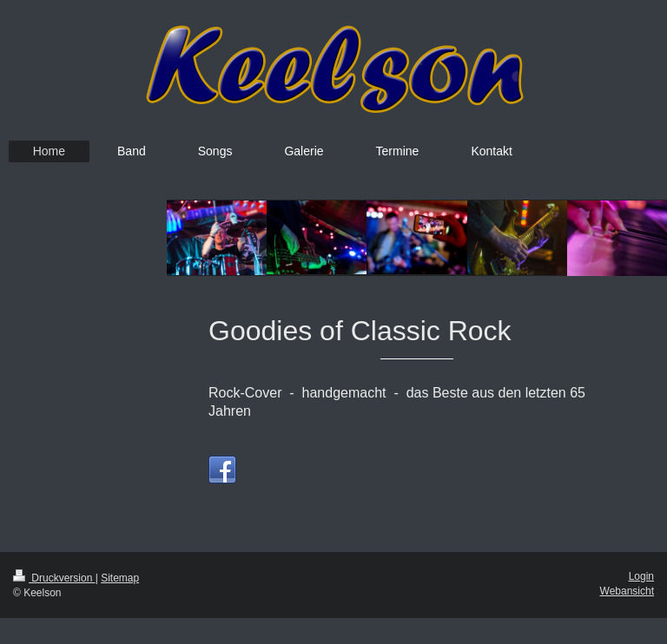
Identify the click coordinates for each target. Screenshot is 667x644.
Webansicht (627, 591)
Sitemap (120, 578)
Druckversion (54, 578)
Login (641, 576)
